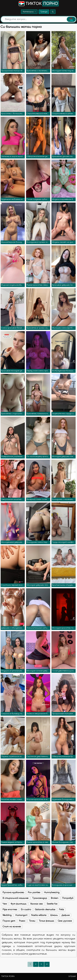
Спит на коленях (12, 927)
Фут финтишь (19, 904)
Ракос (22, 921)
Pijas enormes (10, 910)
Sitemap (72, 976)
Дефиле (66, 915)
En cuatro (26, 910)
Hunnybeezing (52, 893)
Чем (5, 904)
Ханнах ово (37, 904)
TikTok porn (8, 976)
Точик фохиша (46, 921)
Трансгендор (40, 898)
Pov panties (34, 893)
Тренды (44, 12)
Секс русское (65, 921)
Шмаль (54, 915)
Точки (32, 921)
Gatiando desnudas (45, 910)
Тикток (38, 4)
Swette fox (52, 904)
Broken (55, 898)
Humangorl (21, 915)
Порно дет (9, 921)
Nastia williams (39, 915)
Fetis (61, 910)
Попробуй (68, 898)
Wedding (7, 915)
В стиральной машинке (15, 898)
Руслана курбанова (13, 893)
